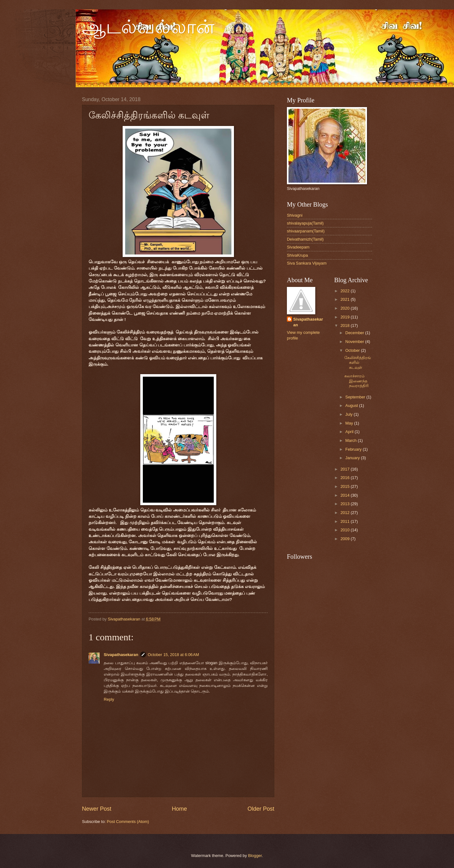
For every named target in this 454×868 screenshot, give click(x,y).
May (350, 423)
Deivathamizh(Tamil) (305, 239)
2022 (346, 291)
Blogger (255, 856)
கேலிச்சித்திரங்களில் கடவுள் (358, 363)
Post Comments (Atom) (128, 822)
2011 (346, 521)
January (353, 458)
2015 (346, 486)
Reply (109, 699)
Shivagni (295, 215)
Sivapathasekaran (121, 655)
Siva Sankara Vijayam (307, 263)
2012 (346, 513)
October (353, 350)
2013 (346, 504)
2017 (346, 469)
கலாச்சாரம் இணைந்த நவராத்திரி (356, 381)
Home (179, 809)
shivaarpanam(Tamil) (306, 231)
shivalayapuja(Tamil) (305, 223)
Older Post (261, 809)
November (355, 342)
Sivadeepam (298, 247)
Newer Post (97, 809)
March (351, 440)
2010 (346, 530)
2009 (346, 539)
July (349, 414)
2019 (346, 317)
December (355, 333)
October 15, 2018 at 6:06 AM (174, 655)
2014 (346, 495)
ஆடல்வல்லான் (148, 27)
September (356, 397)
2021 (346, 299)
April (350, 432)
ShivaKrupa (297, 255)
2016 (346, 478)
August (352, 405)
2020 (346, 308)
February (354, 449)
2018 (346, 325)
